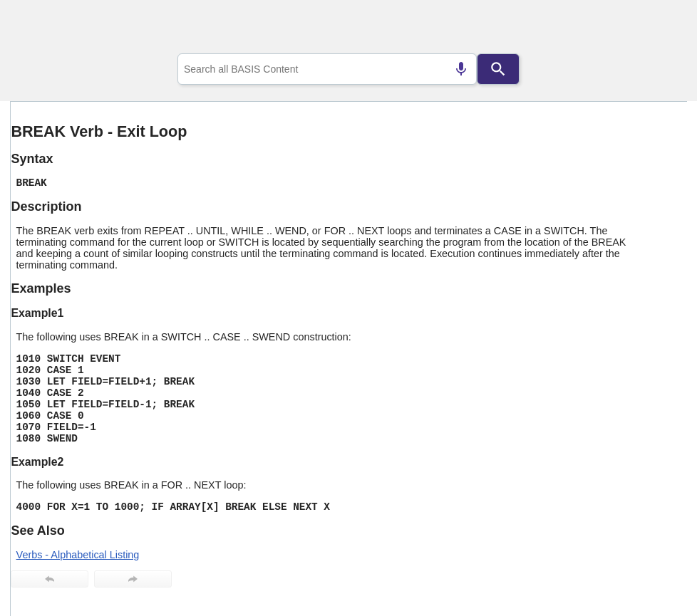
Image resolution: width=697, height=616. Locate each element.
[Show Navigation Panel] (658, 29)
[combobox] (327, 69)
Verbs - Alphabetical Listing (78, 555)
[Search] (498, 69)
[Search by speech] (461, 69)
